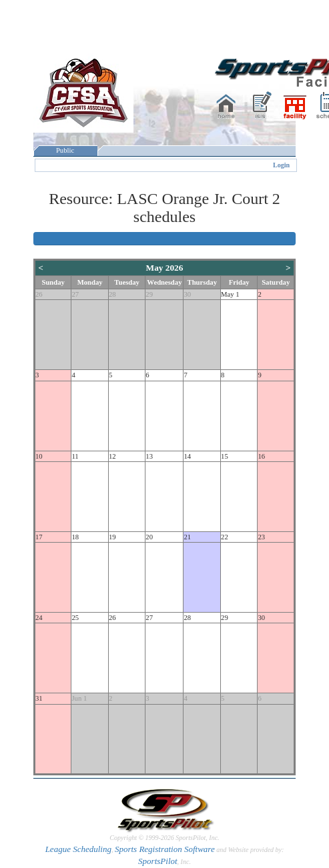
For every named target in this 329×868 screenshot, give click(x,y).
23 (261, 537)
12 (112, 456)
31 (39, 698)
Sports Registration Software (165, 849)
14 (187, 456)
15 (225, 456)
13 (149, 456)
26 (39, 294)
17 (39, 537)
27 (75, 294)
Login (281, 165)
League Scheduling (78, 849)
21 (187, 537)
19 (112, 537)
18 (75, 537)
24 (39, 618)
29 (149, 294)
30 (187, 294)
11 (75, 456)
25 (75, 618)
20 (149, 537)
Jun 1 (79, 698)
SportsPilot (158, 861)
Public (65, 150)
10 (39, 456)
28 (112, 294)
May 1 (230, 294)
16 (261, 456)
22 (225, 537)
